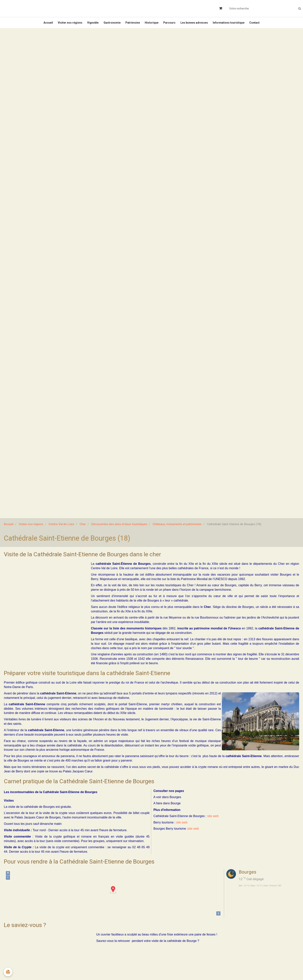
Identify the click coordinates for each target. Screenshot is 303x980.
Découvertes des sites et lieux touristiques (119, 527)
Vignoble (91, 24)
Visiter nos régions (67, 24)
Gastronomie (111, 24)
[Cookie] (8, 972)
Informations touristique (232, 24)
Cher (83, 527)
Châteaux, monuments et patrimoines (177, 527)
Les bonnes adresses (197, 24)
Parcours (171, 24)
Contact (259, 24)
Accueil (44, 24)
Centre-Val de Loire (61, 527)
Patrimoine (132, 24)
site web (213, 819)
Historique (152, 24)
